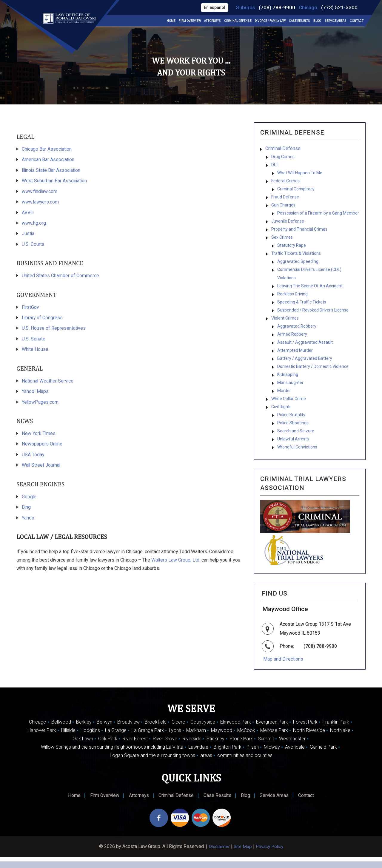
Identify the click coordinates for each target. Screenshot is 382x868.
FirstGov (31, 309)
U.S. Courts (33, 246)
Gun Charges (283, 207)
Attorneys (212, 21)
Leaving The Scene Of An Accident (310, 291)
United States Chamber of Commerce (61, 277)
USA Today (33, 458)
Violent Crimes (285, 324)
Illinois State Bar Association (52, 171)
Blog (317, 21)
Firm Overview (190, 21)
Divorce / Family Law (270, 21)
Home (171, 21)
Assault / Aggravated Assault (305, 349)
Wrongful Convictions (297, 458)
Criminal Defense (238, 21)
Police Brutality (291, 425)
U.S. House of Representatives (54, 330)
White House (35, 352)
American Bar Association (48, 160)
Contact (357, 21)
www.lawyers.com (41, 203)
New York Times (39, 437)
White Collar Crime (289, 408)
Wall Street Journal (41, 469)
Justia (28, 235)
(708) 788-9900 (276, 8)
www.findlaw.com (40, 192)
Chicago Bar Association (47, 149)
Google (29, 501)
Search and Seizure (296, 441)
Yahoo (28, 522)
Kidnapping (288, 383)
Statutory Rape (292, 249)
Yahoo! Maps (35, 394)
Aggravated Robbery (297, 333)
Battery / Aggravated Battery (305, 366)
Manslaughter (290, 391)
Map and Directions (284, 670)
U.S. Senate (34, 341)
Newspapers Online (42, 447)
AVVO (28, 213)
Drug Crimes (283, 157)
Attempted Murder (295, 358)
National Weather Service (48, 384)
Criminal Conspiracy (296, 191)
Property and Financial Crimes (299, 232)
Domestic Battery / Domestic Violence (313, 374)
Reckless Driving (292, 299)
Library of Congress (43, 320)
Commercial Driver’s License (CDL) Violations (309, 278)
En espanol (213, 8)
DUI (274, 166)
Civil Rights (281, 416)
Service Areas (335, 21)
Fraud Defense (285, 199)
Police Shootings (293, 433)
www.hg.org (34, 224)
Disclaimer (218, 857)
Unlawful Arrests (293, 450)
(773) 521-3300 (339, 8)
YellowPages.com (40, 405)
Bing (26, 511)
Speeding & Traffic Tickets (302, 308)
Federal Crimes (285, 182)
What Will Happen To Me (300, 174)
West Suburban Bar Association (55, 181)
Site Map (242, 857)
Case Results (299, 21)
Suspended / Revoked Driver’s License (313, 316)
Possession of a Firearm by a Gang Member (318, 216)
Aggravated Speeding (298, 266)
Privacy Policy (270, 857)
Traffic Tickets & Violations (296, 258)
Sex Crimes (282, 241)
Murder (284, 400)
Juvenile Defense (288, 224)
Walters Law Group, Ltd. (177, 564)
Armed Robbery (292, 341)
